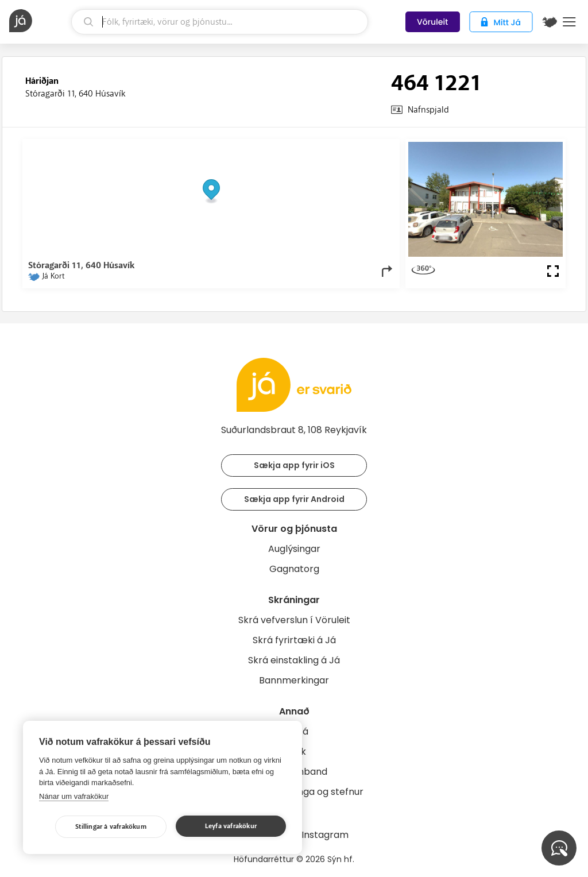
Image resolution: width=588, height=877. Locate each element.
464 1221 (436, 83)
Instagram (325, 835)
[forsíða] (39, 21)
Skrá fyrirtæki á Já (294, 640)
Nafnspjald (428, 110)
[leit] (220, 22)
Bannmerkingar (294, 680)
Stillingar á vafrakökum (111, 827)
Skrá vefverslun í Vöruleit (294, 620)
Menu (569, 22)
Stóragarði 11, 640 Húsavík (75, 94)
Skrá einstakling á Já (294, 660)
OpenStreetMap (316, 148)
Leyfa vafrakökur (231, 826)
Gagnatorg (294, 569)
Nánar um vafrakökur (74, 796)
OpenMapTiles (372, 148)
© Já (275, 148)
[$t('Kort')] (550, 22)
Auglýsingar (294, 549)
